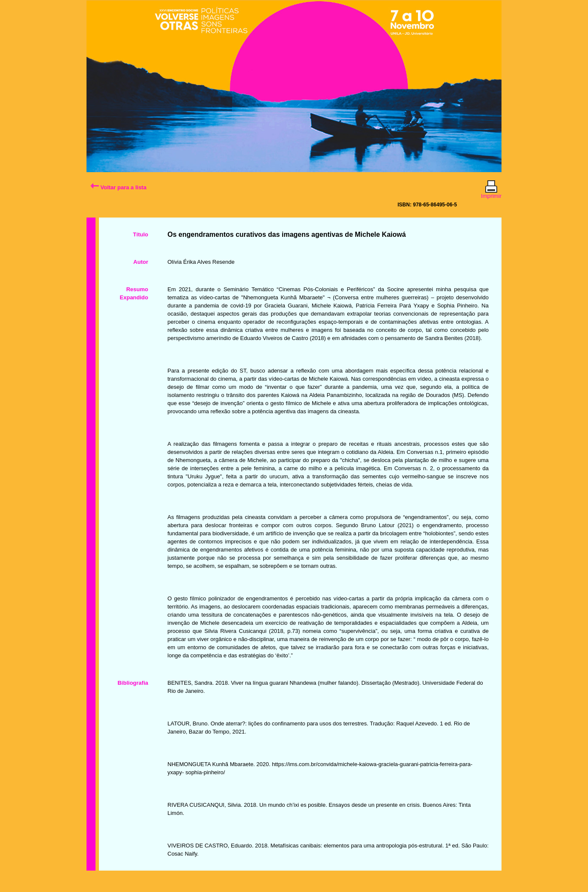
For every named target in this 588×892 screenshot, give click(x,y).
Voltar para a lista (118, 187)
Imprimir (491, 192)
